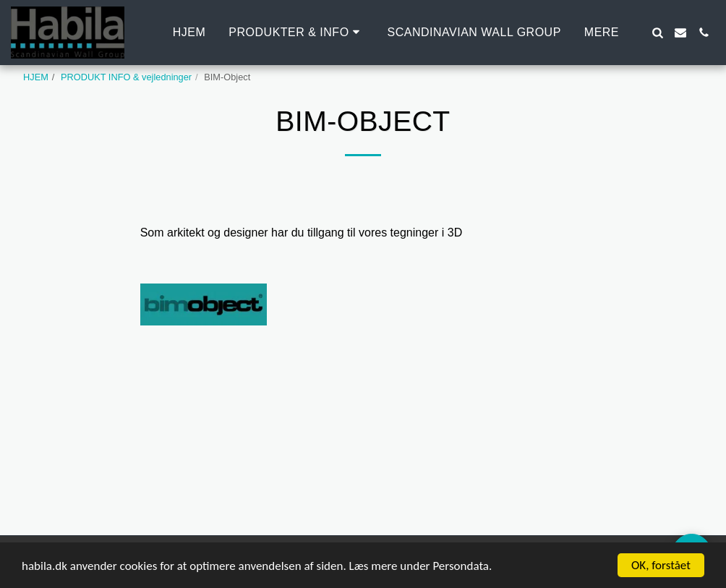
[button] (296, 32)
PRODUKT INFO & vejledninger (126, 77)
